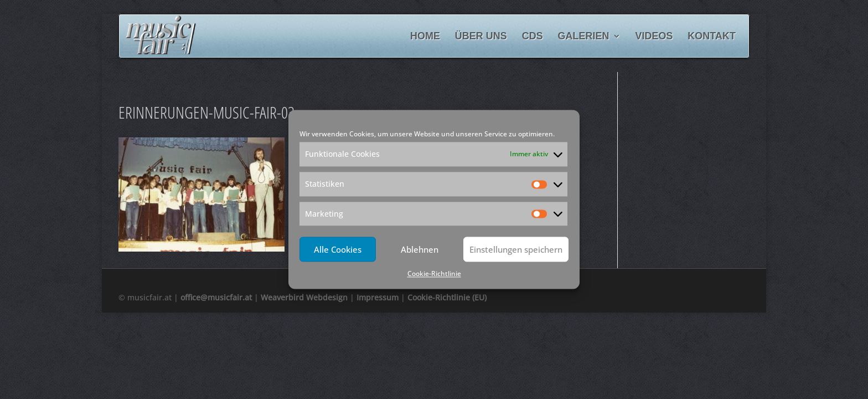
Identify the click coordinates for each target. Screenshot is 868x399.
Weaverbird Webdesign (304, 297)
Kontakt (712, 37)
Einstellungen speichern (516, 249)
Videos (654, 37)
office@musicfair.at (216, 297)
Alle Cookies (338, 249)
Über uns (481, 37)
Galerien (584, 37)
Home (425, 37)
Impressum (378, 297)
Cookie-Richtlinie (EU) (447, 297)
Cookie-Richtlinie (434, 274)
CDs (533, 37)
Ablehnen (420, 249)
